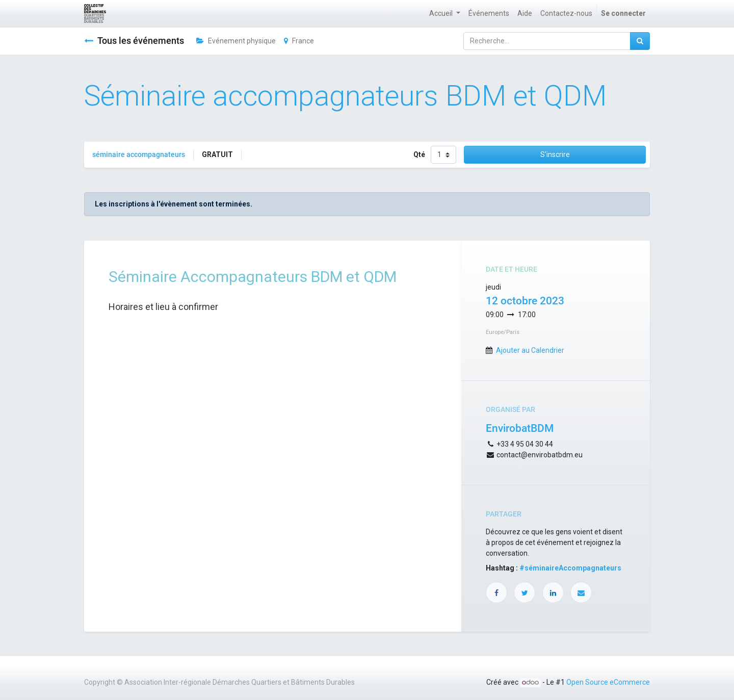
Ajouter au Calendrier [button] (530, 350)
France (299, 41)
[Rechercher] (640, 41)
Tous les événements (134, 41)
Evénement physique (236, 41)
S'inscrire (555, 154)
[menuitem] (489, 14)
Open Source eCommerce (608, 682)
